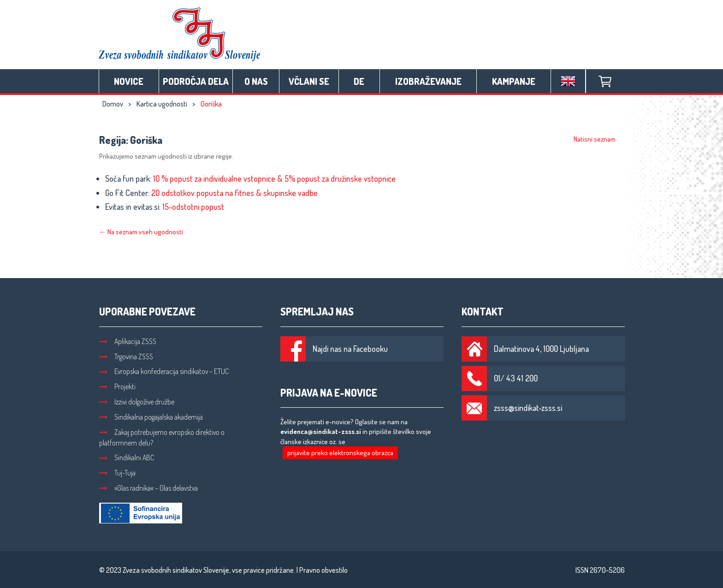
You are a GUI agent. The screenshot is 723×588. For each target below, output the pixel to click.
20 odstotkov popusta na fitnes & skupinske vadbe (234, 193)
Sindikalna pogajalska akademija (151, 417)
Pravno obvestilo (323, 570)
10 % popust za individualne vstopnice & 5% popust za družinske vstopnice (274, 178)
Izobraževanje (428, 81)
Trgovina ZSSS (126, 356)
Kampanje (514, 81)
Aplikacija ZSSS (128, 341)
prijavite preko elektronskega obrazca (340, 453)
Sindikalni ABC (127, 457)
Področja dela (196, 81)
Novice (129, 81)
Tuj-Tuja (117, 473)
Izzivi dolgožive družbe (137, 402)
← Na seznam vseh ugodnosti (141, 232)
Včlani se (309, 81)
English (568, 81)
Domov (113, 104)
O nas (256, 81)
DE (359, 81)
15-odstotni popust (193, 207)
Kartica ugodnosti (162, 104)
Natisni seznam (595, 139)
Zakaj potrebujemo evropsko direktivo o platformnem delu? (162, 437)
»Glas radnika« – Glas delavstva (148, 488)
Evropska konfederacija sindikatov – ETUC (164, 371)
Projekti (117, 386)
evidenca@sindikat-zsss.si (321, 431)
